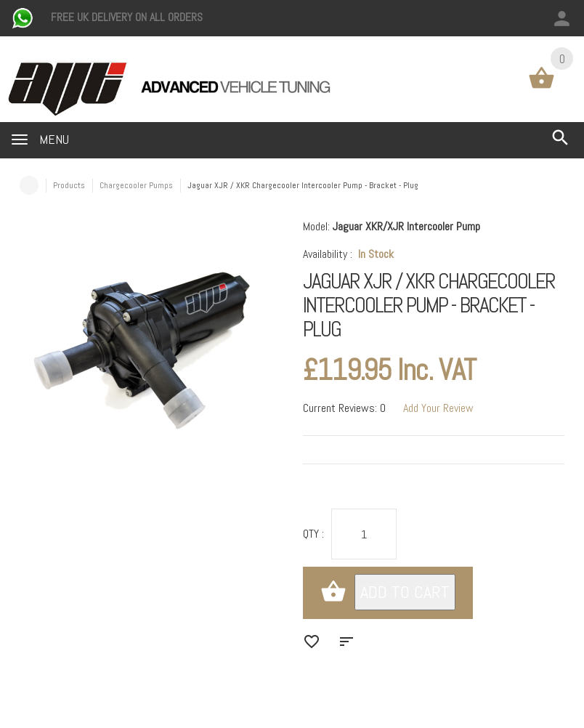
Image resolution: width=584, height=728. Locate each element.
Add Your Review (438, 408)
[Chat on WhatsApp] (24, 17)
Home (29, 185)
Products (69, 185)
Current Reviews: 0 (344, 408)
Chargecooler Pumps (136, 185)
